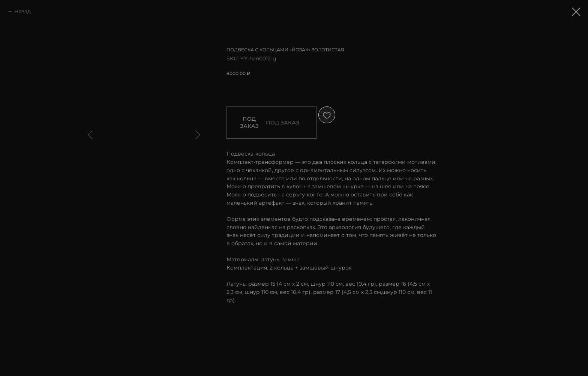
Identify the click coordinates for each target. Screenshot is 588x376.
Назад (22, 11)
